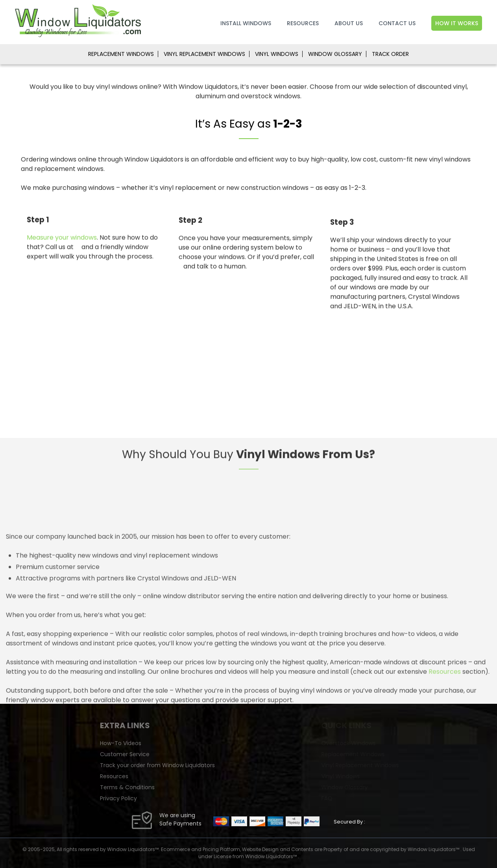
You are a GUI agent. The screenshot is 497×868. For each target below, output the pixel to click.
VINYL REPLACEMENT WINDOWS (204, 54)
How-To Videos (181, 743)
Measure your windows (62, 243)
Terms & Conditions (188, 787)
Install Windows (246, 23)
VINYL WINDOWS (277, 54)
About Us (349, 23)
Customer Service (185, 754)
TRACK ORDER (390, 54)
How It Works (457, 23)
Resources (303, 23)
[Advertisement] (248, 379)
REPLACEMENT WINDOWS (121, 54)
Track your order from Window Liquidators (218, 765)
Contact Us (397, 23)
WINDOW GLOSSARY (335, 54)
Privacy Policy (179, 798)
